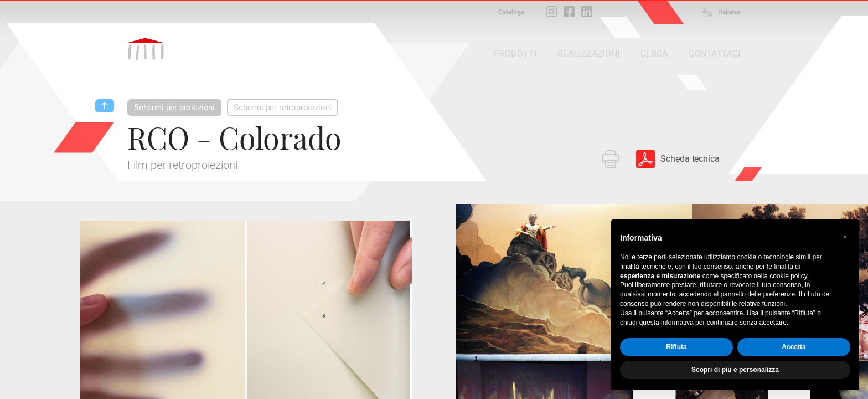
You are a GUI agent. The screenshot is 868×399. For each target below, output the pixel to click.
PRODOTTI (515, 53)
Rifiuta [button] (676, 347)
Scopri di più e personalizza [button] (735, 370)
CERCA (654, 53)
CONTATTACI (714, 53)
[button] (845, 237)
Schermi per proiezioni (174, 108)
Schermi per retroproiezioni (283, 108)
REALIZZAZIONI (588, 53)
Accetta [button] (794, 347)
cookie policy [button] (788, 276)
